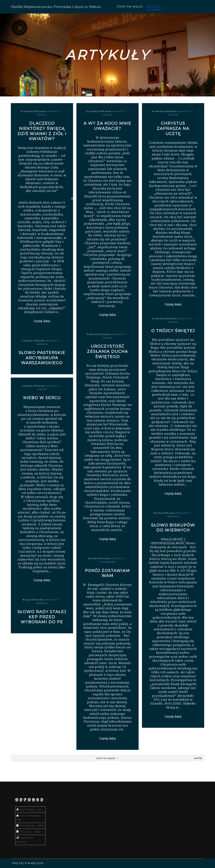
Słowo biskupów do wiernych (173, 528)
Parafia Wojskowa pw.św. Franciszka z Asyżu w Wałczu (28, 7)
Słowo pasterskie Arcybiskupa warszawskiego (42, 358)
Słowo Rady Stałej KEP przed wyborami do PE (42, 617)
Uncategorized (107, 562)
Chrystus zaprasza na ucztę (173, 128)
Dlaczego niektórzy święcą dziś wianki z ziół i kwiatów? (42, 131)
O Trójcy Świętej (173, 331)
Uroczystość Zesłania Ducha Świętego (107, 351)
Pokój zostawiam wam (107, 573)
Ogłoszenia (42, 344)
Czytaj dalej (42, 321)
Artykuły (42, 115)
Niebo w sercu (42, 398)
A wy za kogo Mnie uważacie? (107, 126)
